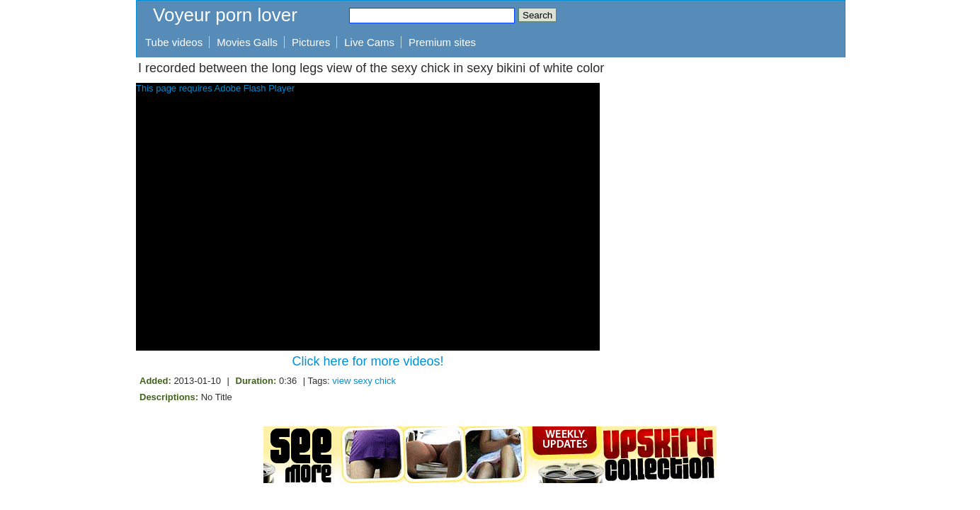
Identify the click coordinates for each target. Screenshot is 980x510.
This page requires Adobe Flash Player (215, 88)
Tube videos (174, 42)
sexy (363, 381)
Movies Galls (247, 42)
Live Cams (369, 42)
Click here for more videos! (367, 361)
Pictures (311, 42)
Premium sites (442, 42)
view (341, 381)
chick (385, 381)
